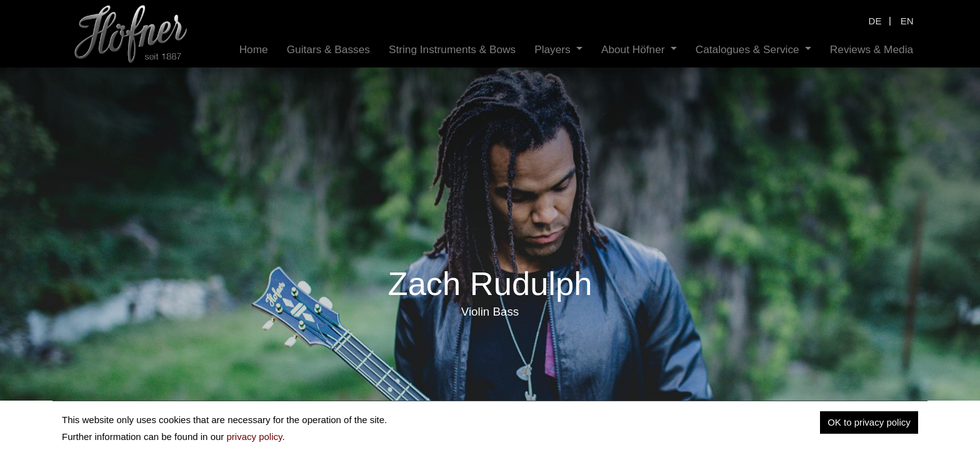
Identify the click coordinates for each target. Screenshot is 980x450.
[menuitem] (254, 50)
